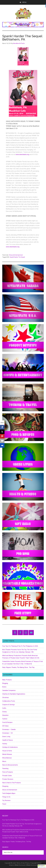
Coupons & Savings (8, 705)
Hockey (5, 744)
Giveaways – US (7, 733)
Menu (24, 2)
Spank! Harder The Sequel (17, 257)
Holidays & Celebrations (10, 747)
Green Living (6, 737)
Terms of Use (20, 863)
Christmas (6, 698)
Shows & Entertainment (16, 255)
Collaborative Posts (9, 701)
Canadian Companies (9, 690)
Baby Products (7, 680)
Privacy (28, 863)
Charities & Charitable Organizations (14, 694)
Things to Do (6, 797)
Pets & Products (8, 772)
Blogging (5, 683)
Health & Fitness (8, 740)
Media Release (7, 754)
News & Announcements (10, 765)
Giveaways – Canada (9, 729)
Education (5, 715)
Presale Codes (7, 776)
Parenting (5, 768)
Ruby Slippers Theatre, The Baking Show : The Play (18, 667)
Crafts (4, 708)
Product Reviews (8, 779)
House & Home (7, 751)
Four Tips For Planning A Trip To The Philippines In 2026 (20, 646)
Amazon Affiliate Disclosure (17, 865)
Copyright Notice (36, 863)
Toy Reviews (6, 800)
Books (4, 687)
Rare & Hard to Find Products (12, 783)
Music (4, 761)
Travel (4, 804)
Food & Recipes (7, 722)
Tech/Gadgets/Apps (9, 793)
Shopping (5, 786)
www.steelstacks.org (23, 154)
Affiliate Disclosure (32, 865)
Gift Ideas (5, 726)
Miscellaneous (7, 758)
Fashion (5, 719)
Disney (5, 712)
